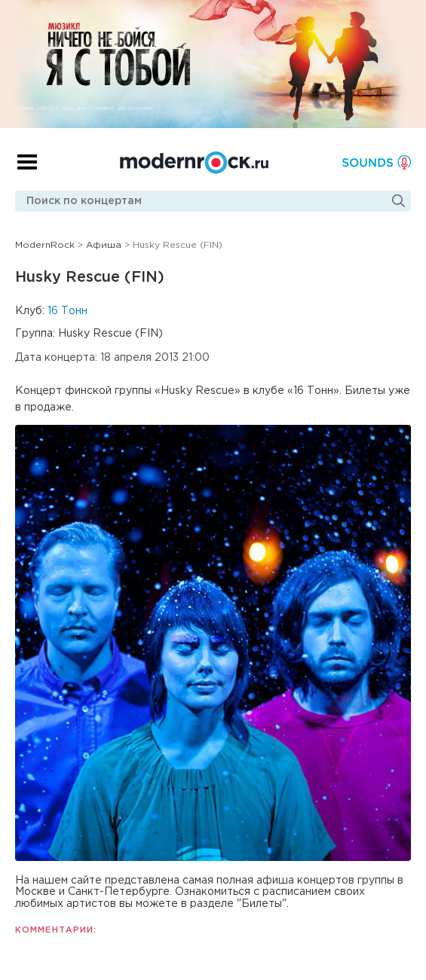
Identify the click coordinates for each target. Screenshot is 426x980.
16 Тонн (67, 311)
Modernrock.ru (194, 163)
